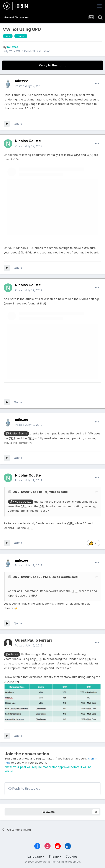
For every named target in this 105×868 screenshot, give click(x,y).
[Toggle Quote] (10, 492)
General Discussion (37, 51)
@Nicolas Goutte (16, 434)
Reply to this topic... (24, 788)
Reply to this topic (52, 65)
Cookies (71, 856)
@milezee (12, 654)
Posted (29, 86)
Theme (55, 856)
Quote (18, 123)
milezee (13, 47)
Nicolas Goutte (60, 577)
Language (36, 856)
